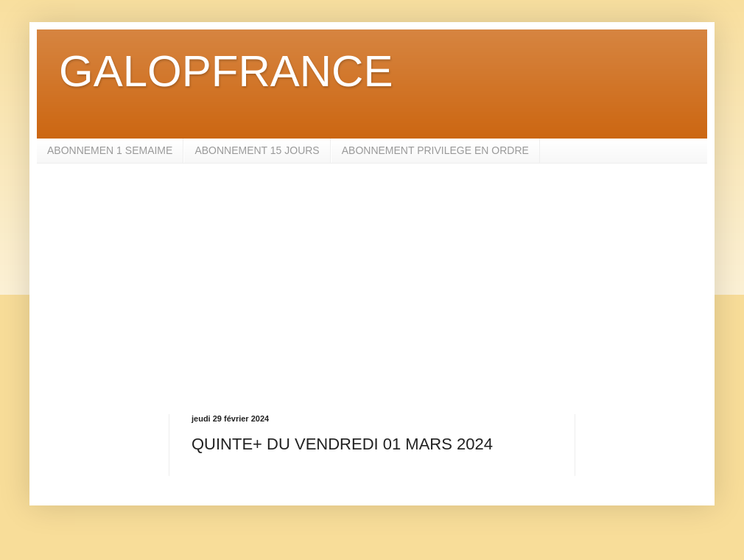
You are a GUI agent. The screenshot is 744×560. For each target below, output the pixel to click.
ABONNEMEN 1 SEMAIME (110, 150)
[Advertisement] (372, 289)
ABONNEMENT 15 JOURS (257, 150)
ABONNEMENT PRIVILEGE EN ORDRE (435, 150)
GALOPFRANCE (226, 71)
